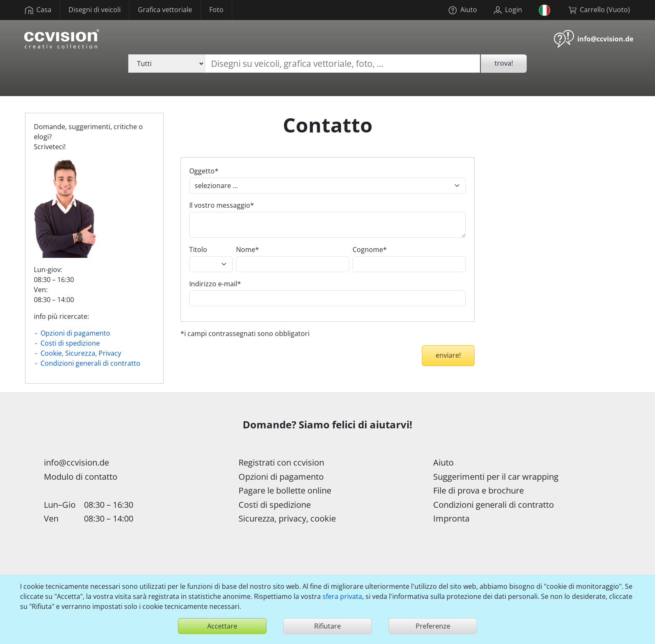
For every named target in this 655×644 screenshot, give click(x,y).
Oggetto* (204, 171)
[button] (545, 10)
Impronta (451, 518)
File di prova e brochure (479, 490)
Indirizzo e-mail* (215, 284)
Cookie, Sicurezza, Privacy (81, 353)
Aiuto (443, 462)
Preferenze (433, 626)
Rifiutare (327, 626)
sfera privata (342, 596)
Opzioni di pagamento (75, 333)
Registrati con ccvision (281, 462)
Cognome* (370, 249)
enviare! (448, 355)
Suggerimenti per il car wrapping (496, 477)
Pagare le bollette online (285, 490)
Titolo (198, 249)
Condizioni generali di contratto (90, 363)
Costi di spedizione (70, 343)
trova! (504, 63)
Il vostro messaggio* (222, 205)
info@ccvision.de (605, 39)
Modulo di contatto (81, 477)
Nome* (248, 249)
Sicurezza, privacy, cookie (287, 518)
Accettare (222, 626)
